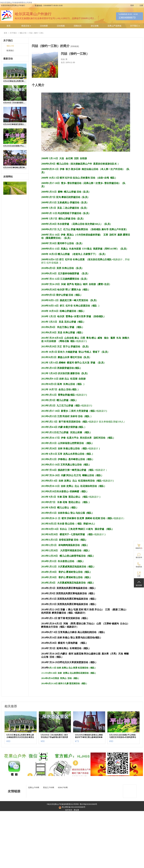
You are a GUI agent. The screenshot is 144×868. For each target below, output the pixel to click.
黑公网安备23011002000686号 (72, 807)
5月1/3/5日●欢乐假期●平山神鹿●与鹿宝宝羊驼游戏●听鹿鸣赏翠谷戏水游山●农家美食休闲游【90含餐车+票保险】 (15, 146)
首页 (9, 26)
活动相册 (44, 26)
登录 (132, 5)
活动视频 (61, 26)
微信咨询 (139, 557)
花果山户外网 (34, 787)
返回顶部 (139, 585)
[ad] (72, 775)
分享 (139, 576)
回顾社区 (78, 26)
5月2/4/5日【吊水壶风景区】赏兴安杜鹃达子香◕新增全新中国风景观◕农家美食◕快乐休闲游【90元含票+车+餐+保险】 (15, 103)
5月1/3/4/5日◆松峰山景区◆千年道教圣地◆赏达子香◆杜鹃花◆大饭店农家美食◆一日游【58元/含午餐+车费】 (15, 168)
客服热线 (139, 567)
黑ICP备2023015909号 (42, 3)
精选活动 (26, 26)
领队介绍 (23, 33)
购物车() (139, 548)
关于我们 (135, 26)
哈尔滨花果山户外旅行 (33, 14)
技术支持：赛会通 (72, 810)
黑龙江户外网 (49, 787)
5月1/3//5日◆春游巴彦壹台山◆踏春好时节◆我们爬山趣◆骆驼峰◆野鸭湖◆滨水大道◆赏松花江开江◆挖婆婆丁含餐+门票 (15, 124)
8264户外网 (63, 787)
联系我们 (10, 51)
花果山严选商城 (114, 26)
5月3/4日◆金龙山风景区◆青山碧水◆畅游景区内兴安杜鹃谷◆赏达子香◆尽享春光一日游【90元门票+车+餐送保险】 (15, 81)
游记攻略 (95, 26)
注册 (141, 5)
